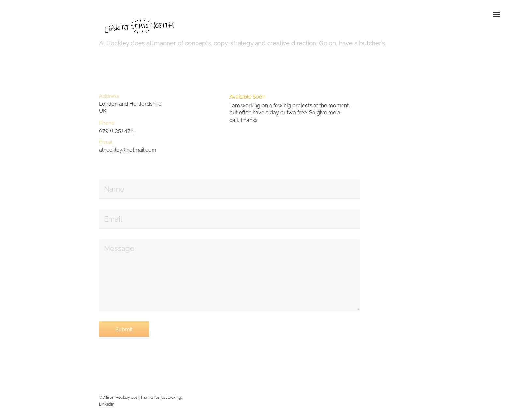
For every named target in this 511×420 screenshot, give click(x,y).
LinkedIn (107, 404)
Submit (124, 330)
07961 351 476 (116, 130)
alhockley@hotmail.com (128, 150)
